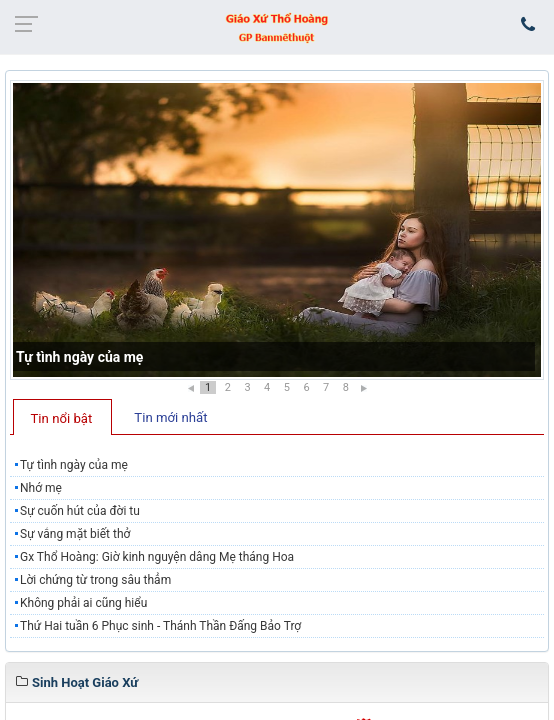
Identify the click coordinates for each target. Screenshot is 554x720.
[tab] (62, 417)
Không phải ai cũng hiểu (83, 603)
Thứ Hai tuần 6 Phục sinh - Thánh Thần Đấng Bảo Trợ (160, 626)
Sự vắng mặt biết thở (75, 534)
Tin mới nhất (170, 417)
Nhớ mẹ (41, 488)
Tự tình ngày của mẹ (79, 357)
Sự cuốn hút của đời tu (80, 511)
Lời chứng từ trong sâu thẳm (95, 580)
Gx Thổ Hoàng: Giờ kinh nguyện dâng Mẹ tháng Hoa (157, 557)
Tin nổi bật (62, 418)
